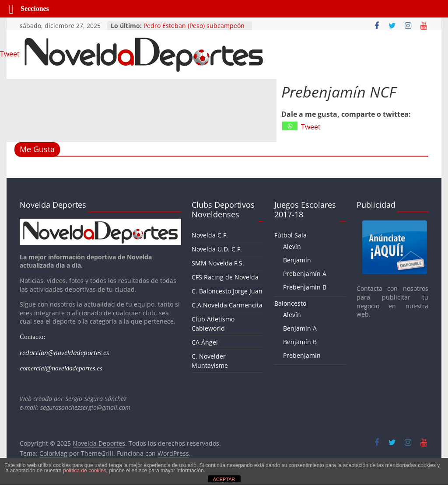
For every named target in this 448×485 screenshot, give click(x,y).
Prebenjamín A (305, 274)
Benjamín (297, 260)
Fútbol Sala (290, 235)
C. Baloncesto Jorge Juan (227, 291)
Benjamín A (300, 328)
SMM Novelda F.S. (218, 263)
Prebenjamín (302, 355)
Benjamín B (300, 342)
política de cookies (85, 471)
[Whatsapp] (290, 126)
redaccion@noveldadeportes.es (64, 352)
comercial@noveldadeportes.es (61, 368)
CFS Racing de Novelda (225, 277)
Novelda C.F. (210, 235)
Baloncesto (290, 303)
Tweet (311, 127)
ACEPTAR (224, 479)
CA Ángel (205, 342)
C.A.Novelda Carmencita (227, 305)
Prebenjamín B (305, 287)
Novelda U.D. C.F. (217, 249)
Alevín (292, 246)
